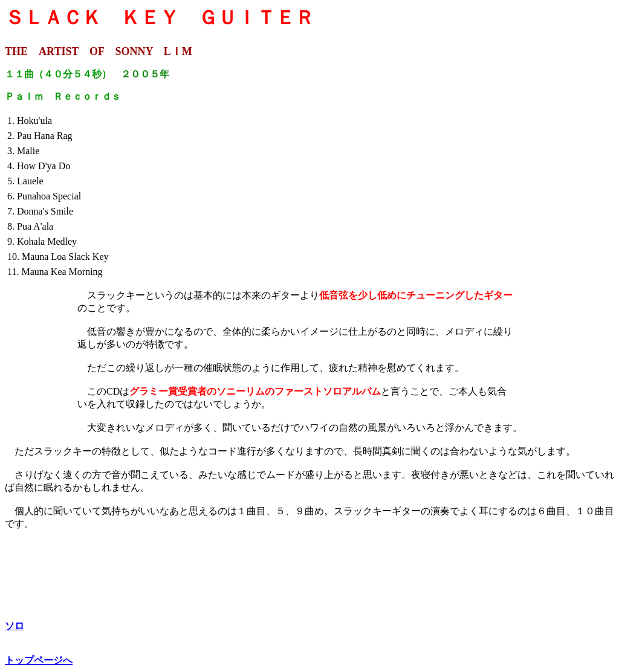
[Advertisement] (564, 196)
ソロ (15, 626)
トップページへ (39, 660)
